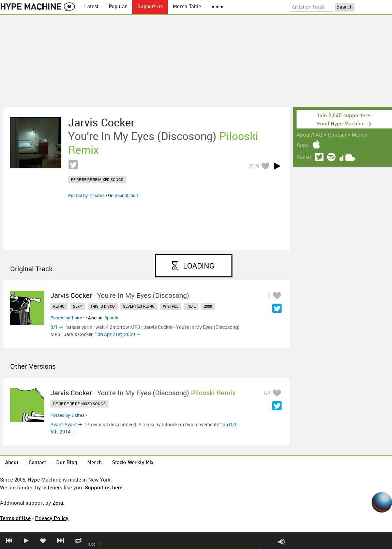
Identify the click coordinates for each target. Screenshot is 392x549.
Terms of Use (15, 518)
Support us (150, 7)
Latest (91, 7)
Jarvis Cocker (101, 122)
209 (254, 166)
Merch (360, 135)
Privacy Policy (52, 518)
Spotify (111, 318)
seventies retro (139, 306)
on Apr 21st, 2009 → (119, 334)
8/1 (54, 327)
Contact (337, 135)
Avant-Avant (64, 424)
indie (191, 306)
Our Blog (67, 463)
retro (59, 306)
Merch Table (187, 7)
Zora (58, 503)
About (12, 463)
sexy (78, 306)
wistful (171, 306)
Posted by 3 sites (67, 415)
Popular (118, 7)
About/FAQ (310, 135)
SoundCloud (126, 195)
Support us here (104, 487)
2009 (208, 306)
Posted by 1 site (66, 318)
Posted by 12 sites (86, 195)
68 (267, 393)
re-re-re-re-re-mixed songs (97, 179)
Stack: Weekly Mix (133, 463)
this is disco (103, 306)
